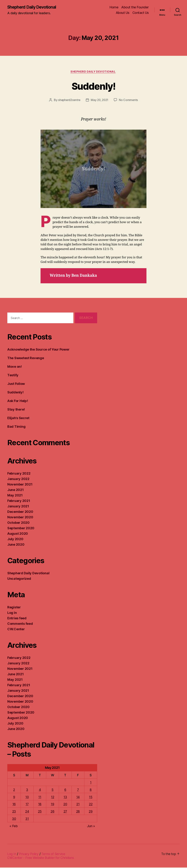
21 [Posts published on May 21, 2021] (78, 805)
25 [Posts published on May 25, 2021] (40, 812)
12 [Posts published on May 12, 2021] (53, 798)
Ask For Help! (18, 402)
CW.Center (16, 630)
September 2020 (21, 529)
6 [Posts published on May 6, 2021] (65, 790)
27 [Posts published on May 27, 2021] (65, 812)
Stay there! (16, 410)
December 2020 (20, 512)
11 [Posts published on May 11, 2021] (40, 798)
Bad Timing (16, 427)
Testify (13, 376)
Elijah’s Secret (18, 419)
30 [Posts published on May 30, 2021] (14, 819)
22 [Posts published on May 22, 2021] (91, 805)
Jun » (91, 827)
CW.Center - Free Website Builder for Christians (42, 858)
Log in (12, 613)
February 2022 (19, 474)
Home (114, 7)
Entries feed (17, 619)
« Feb (14, 827)
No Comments (129, 101)
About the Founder (135, 7)
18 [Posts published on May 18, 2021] (40, 805)
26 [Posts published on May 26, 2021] (52, 812)
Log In (12, 854)
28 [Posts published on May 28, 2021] (78, 812)
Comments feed (20, 624)
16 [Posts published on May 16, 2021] (14, 805)
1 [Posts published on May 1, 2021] (91, 783)
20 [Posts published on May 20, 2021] (65, 805)
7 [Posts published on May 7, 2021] (78, 790)
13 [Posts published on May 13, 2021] (65, 798)
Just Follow (16, 384)
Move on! (15, 367)
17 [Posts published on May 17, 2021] (27, 805)
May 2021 (15, 496)
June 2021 (16, 491)
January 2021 (18, 507)
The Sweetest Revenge (26, 359)
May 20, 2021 (100, 101)
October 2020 (18, 523)
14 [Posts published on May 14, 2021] (78, 798)
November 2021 (20, 485)
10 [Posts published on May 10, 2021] (27, 798)
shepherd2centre (69, 101)
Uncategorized (19, 579)
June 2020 (16, 545)
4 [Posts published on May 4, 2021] (40, 790)
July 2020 (15, 540)
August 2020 (18, 534)
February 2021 (19, 501)
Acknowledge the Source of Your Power (38, 350)
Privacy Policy (30, 854)
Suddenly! (93, 86)
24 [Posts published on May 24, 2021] (27, 812)
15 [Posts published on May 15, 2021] (91, 798)
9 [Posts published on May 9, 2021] (14, 798)
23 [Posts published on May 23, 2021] (14, 812)
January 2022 (18, 480)
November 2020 (20, 518)
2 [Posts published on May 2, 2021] (14, 790)
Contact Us (141, 13)
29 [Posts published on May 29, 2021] (91, 812)
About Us (123, 13)
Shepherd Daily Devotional (33, 7)
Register (14, 608)
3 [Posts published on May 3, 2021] (27, 790)
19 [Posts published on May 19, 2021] (52, 805)
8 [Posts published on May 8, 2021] (91, 790)
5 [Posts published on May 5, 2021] (53, 790)
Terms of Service (55, 854)
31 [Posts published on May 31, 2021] (27, 819)
